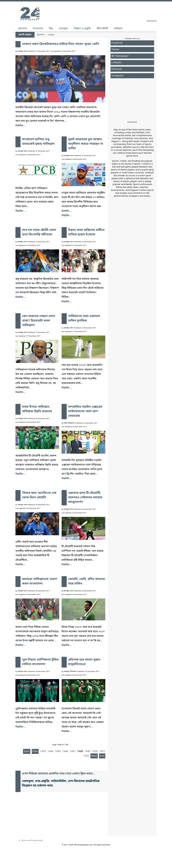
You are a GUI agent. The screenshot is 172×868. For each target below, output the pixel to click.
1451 (102, 751)
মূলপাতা (23, 29)
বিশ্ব (51, 29)
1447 (73, 751)
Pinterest (117, 69)
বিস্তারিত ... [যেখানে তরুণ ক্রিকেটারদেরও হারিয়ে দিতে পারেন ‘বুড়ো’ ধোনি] (21, 126)
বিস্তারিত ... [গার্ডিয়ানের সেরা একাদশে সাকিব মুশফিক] (67, 388)
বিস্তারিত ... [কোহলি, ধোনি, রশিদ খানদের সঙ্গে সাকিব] (67, 645)
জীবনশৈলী (102, 29)
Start (27, 751)
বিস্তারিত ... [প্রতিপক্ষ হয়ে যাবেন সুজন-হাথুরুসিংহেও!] (67, 731)
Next (94, 756)
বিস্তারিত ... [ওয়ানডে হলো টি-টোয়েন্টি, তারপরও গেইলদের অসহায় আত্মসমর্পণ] (67, 565)
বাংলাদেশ (38, 29)
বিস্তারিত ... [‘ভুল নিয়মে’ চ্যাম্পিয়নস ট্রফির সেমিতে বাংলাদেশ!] (21, 727)
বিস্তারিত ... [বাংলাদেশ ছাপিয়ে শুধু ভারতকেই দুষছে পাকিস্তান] (21, 211)
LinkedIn (116, 63)
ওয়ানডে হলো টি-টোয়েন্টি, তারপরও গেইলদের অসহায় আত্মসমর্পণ (85, 498)
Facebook (117, 43)
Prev (35, 751)
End (102, 756)
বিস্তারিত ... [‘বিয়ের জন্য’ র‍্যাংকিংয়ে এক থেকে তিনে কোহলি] (21, 565)
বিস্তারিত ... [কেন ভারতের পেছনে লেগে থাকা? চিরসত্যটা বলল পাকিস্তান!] (21, 392)
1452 (86, 756)
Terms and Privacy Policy (32, 841)
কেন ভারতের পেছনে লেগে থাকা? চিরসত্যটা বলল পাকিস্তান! (39, 321)
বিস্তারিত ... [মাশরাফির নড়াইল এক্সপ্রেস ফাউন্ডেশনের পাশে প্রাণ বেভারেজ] (67, 479)
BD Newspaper (120, 56)
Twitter (115, 49)
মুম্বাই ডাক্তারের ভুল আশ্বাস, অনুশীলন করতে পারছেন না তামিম (86, 144)
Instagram (117, 76)
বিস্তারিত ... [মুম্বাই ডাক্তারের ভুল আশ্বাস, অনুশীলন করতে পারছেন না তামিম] (67, 216)
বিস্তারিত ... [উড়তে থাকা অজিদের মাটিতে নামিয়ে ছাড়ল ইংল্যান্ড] (67, 302)
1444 (50, 751)
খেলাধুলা (63, 29)
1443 (43, 751)
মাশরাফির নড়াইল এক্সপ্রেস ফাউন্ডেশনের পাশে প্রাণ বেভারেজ (85, 411)
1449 (87, 751)
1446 (65, 751)
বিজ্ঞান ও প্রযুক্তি (82, 29)
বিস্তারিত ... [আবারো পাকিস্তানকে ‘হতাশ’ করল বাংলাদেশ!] (21, 645)
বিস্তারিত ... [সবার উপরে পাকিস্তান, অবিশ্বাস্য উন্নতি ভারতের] (21, 474)
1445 (58, 751)
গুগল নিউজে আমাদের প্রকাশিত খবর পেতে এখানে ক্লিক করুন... (59, 774)
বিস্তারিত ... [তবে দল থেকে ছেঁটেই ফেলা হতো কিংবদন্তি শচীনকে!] (21, 297)
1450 (95, 751)
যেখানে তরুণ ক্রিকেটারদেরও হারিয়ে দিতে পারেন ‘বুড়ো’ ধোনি (61, 44)
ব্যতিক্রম (118, 29)
